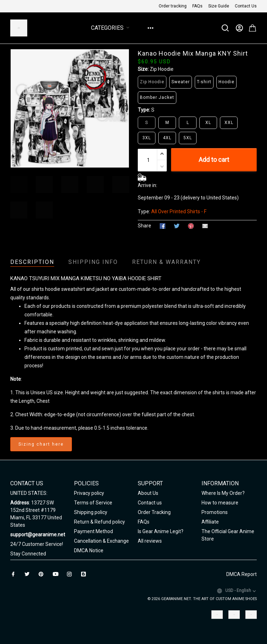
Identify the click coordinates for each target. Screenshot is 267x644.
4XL (167, 138)
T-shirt (204, 82)
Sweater (181, 82)
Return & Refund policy (100, 522)
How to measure (220, 503)
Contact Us (246, 6)
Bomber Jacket (157, 97)
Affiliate (210, 522)
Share (144, 226)
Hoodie (226, 82)
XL (208, 123)
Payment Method (93, 531)
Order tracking (173, 6)
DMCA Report (242, 574)
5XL (188, 138)
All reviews (150, 541)
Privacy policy (89, 493)
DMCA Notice (89, 550)
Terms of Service (93, 503)
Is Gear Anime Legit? (161, 531)
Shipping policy (91, 512)
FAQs (197, 6)
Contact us (150, 503)
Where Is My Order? (223, 493)
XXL (229, 123)
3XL (147, 138)
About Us (148, 493)
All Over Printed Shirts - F (179, 211)
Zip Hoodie (162, 69)
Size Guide (219, 6)
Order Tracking (154, 512)
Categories (112, 28)
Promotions (215, 512)
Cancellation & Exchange (101, 541)
